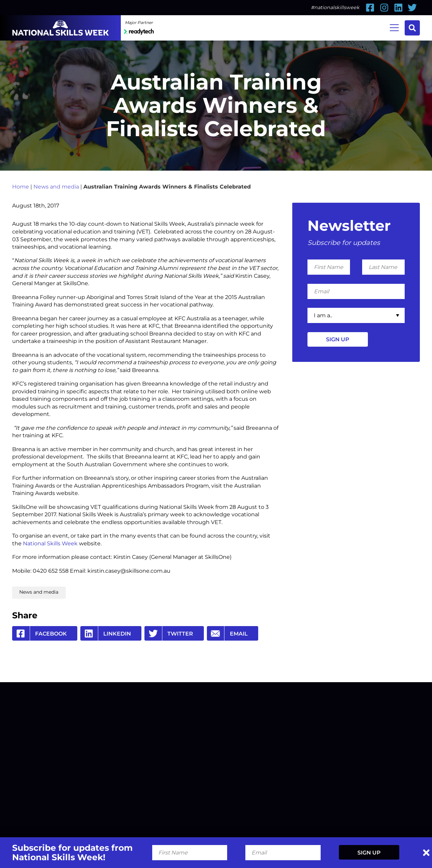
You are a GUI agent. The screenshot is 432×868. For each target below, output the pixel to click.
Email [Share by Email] (227, 633)
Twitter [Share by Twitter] (169, 633)
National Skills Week (50, 543)
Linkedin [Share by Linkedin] (106, 633)
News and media (56, 187)
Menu (394, 27)
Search (412, 28)
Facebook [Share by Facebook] (39, 633)
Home (21, 187)
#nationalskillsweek (335, 7)
